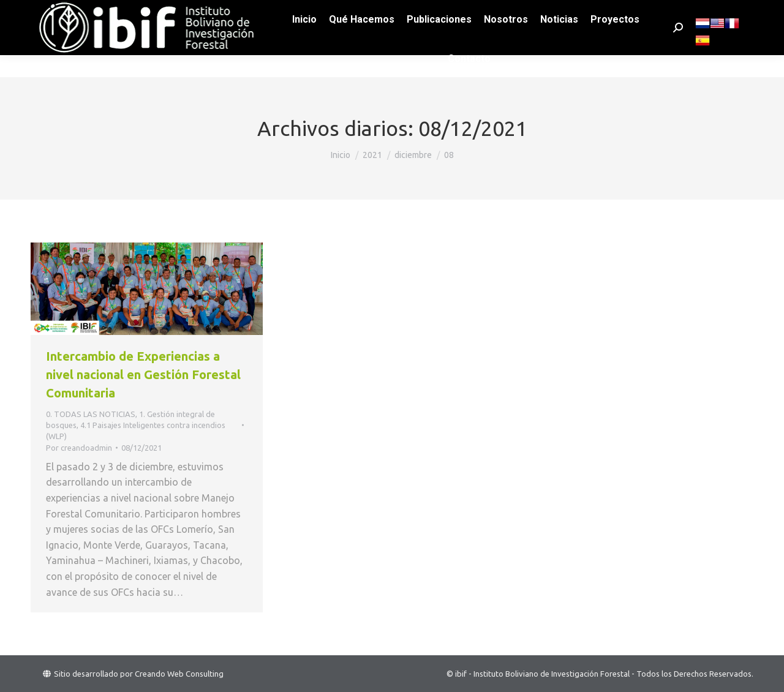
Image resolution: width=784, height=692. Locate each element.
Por (79, 448)
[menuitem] (304, 42)
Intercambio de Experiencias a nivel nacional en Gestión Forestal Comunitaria (143, 374)
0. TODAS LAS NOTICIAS (91, 414)
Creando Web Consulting (179, 674)
